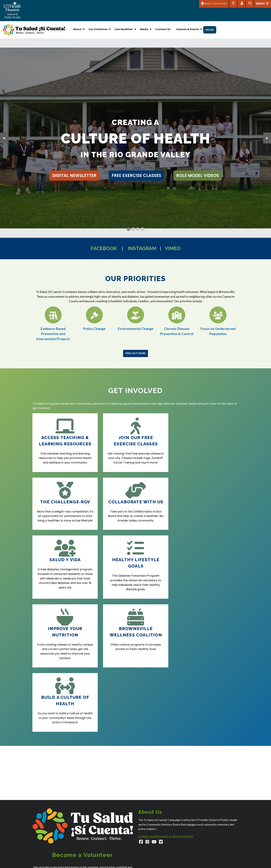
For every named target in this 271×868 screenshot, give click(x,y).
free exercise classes (136, 175)
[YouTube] (154, 720)
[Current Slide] (128, 229)
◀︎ (5, 138)
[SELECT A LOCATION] (214, 4)
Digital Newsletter (74, 175)
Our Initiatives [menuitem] (98, 29)
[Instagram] (147, 720)
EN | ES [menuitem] (210, 30)
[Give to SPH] (233, 4)
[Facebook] (141, 720)
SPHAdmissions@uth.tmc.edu (49, 861)
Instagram (142, 248)
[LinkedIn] (222, 825)
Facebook (104, 248)
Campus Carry (199, 863)
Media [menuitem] (144, 29)
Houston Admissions (150, 864)
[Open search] (250, 4)
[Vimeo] (161, 720)
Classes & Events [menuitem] (188, 29)
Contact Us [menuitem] (163, 29)
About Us (196, 854)
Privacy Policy (107, 783)
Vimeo (173, 248)
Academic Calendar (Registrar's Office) (214, 859)
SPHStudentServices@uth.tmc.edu (52, 865)
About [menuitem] (77, 29)
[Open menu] (263, 4)
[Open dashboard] (241, 4)
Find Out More (135, 353)
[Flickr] (233, 825)
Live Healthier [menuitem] (124, 29)
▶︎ (269, 138)
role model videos (198, 175)
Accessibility (198, 850)
